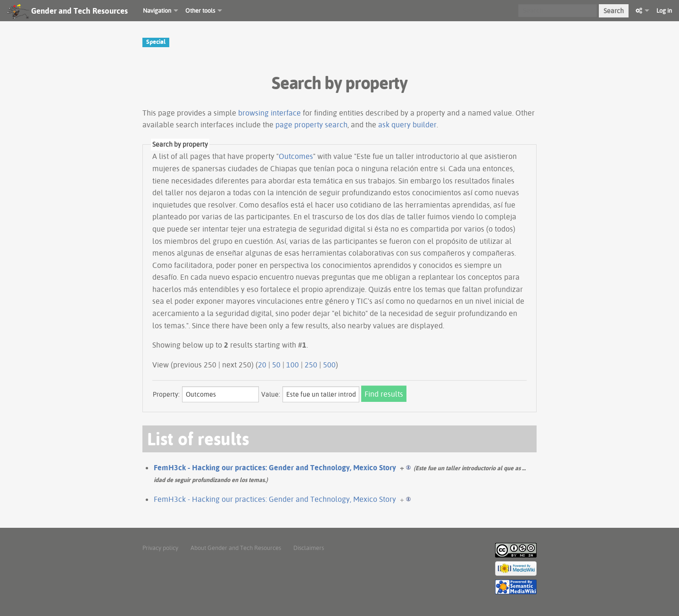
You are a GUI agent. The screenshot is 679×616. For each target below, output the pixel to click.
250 (311, 365)
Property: (166, 394)
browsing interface (269, 113)
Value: (271, 394)
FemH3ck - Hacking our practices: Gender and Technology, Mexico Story (275, 467)
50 (276, 365)
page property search (311, 125)
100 (293, 365)
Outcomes (296, 156)
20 (262, 365)
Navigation (157, 10)
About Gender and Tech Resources (236, 548)
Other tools (200, 10)
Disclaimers (309, 548)
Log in (664, 10)
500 (329, 365)
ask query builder (407, 125)
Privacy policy (160, 548)
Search (614, 11)
